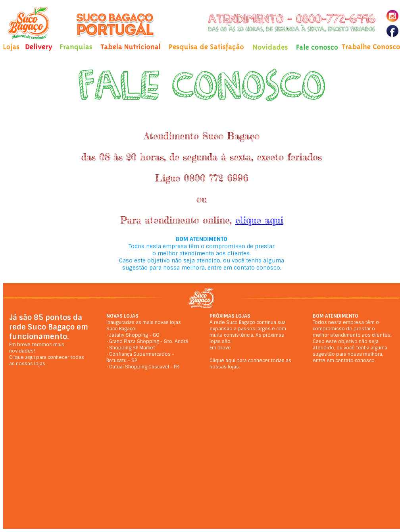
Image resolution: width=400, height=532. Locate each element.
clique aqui (259, 220)
